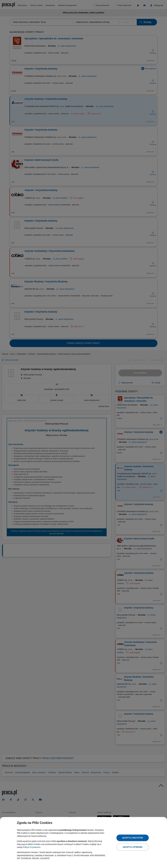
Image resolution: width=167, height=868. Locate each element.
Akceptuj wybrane (133, 847)
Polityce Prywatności (31, 847)
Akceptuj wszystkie (133, 838)
